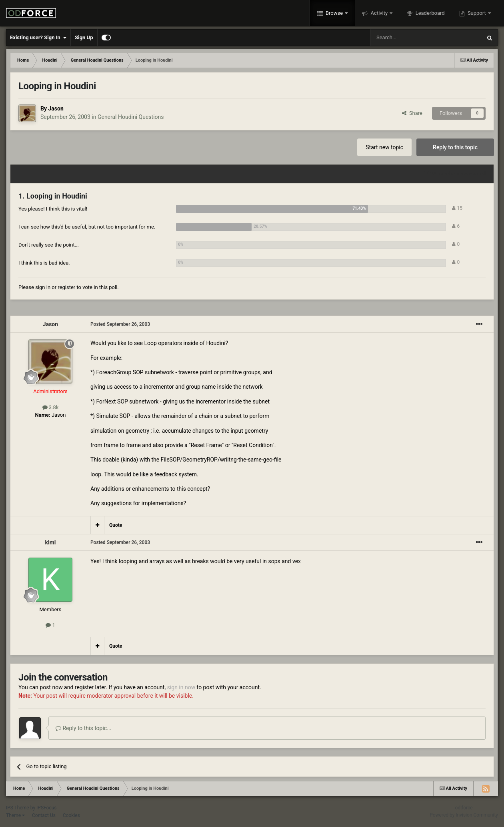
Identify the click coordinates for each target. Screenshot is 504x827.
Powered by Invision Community (464, 815)
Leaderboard (429, 13)
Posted (120, 324)
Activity (379, 13)
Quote (116, 525)
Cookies (71, 815)
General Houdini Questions (131, 117)
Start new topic (384, 147)
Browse (334, 13)
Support (477, 13)
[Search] (407, 38)
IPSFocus (46, 808)
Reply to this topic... (83, 728)
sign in (43, 287)
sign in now (181, 687)
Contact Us (44, 815)
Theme (15, 815)
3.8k (51, 407)
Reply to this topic (455, 147)
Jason (56, 108)
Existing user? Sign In (38, 38)
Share (412, 113)
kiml (50, 542)
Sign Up (84, 37)
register (66, 287)
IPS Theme (18, 808)
